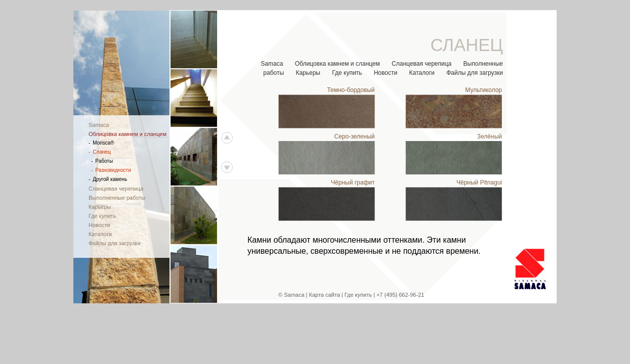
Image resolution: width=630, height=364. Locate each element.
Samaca (272, 64)
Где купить (347, 73)
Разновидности (111, 170)
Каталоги (422, 73)
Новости (386, 73)
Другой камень (108, 179)
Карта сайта (325, 295)
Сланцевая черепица (422, 64)
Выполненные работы (117, 198)
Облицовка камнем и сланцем (338, 64)
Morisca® (101, 143)
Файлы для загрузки (475, 73)
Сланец (100, 152)
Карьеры (308, 73)
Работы (102, 161)
